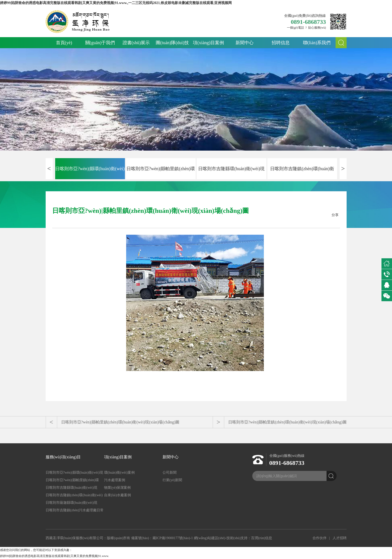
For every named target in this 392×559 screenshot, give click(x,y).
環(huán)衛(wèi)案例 (119, 473)
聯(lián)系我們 (317, 43)
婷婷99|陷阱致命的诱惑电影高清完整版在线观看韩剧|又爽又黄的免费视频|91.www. (54, 556)
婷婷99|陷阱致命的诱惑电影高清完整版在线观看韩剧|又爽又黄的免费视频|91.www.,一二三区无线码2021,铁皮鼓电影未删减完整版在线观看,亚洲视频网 (116, 3)
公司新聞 (170, 473)
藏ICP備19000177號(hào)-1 (173, 538)
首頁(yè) (64, 43)
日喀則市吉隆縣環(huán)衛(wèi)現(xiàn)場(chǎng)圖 (231, 173)
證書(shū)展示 (136, 43)
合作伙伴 (320, 538)
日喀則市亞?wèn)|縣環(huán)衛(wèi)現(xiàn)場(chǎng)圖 (90, 173)
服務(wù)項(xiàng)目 (63, 457)
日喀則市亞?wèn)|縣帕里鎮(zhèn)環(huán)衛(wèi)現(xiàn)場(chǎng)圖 (161, 173)
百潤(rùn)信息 (262, 538)
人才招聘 (340, 538)
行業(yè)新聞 (172, 480)
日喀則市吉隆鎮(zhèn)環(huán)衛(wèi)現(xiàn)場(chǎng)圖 (302, 173)
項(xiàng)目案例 (208, 43)
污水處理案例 (115, 480)
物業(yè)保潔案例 (117, 488)
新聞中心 (245, 43)
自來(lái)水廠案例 (117, 495)
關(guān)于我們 (100, 43)
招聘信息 (281, 43)
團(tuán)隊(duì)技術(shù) (172, 44)
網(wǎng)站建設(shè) (210, 538)
